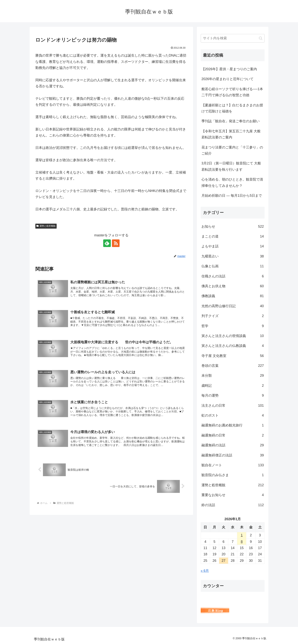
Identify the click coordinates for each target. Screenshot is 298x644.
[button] (261, 38)
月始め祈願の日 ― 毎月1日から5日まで (232, 196)
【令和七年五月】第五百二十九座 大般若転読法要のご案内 (231, 134)
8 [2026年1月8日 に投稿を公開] (242, 542)
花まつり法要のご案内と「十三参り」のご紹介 (232, 150)
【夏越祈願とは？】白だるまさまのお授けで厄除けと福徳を (232, 108)
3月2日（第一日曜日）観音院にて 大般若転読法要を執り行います (231, 166)
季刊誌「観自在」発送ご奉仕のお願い (231, 121)
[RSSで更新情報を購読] (116, 243)
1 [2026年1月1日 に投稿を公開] (242, 535)
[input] (233, 38)
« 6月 (205, 571)
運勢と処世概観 (46, 226)
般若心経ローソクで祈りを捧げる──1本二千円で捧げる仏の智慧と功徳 (232, 92)
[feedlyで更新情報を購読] (107, 243)
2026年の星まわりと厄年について (227, 79)
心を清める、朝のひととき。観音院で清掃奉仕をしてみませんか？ (232, 182)
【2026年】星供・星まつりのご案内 (229, 69)
